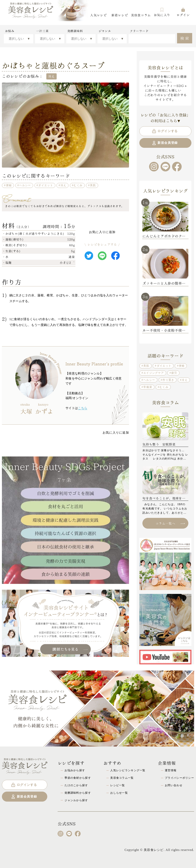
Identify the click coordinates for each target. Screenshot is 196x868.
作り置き (168, 380)
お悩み (10, 31)
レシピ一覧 (118, 785)
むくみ (78, 185)
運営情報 (171, 770)
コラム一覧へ (170, 523)
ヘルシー (25, 185)
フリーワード (139, 31)
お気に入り (162, 12)
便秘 (9, 185)
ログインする (165, 131)
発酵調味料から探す (78, 793)
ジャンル (105, 31)
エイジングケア (154, 373)
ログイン (183, 12)
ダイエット (46, 185)
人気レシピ (98, 15)
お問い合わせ (174, 785)
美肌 (93, 185)
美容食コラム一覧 (122, 778)
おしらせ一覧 (119, 793)
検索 (185, 38)
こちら (83, 408)
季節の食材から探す (78, 778)
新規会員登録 (165, 143)
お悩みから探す (75, 770)
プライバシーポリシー (179, 778)
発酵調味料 (75, 31)
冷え (63, 185)
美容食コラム (141, 15)
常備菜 (148, 387)
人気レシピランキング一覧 (128, 770)
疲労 (174, 373)
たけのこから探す (76, 785)
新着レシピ (120, 15)
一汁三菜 (42, 31)
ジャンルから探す (76, 800)
